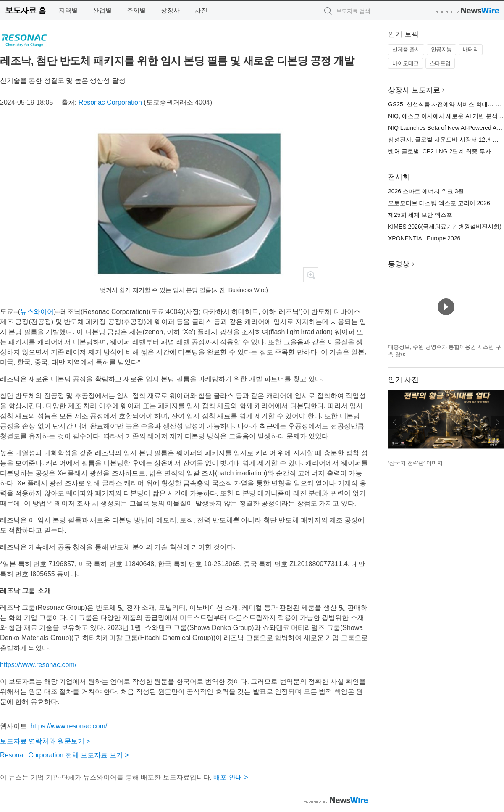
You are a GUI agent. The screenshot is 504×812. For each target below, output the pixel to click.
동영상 (399, 264)
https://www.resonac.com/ (38, 665)
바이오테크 (406, 63)
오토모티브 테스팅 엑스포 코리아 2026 (439, 203)
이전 (395, 422)
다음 (497, 422)
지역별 (68, 10)
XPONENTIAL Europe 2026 (424, 238)
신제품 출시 (406, 49)
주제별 (136, 10)
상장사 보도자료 (414, 90)
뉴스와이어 (37, 312)
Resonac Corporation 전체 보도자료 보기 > (64, 755)
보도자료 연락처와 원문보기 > (45, 741)
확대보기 (311, 275)
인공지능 (441, 49)
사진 (201, 10)
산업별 (102, 10)
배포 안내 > (231, 777)
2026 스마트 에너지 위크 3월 (426, 191)
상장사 (170, 10)
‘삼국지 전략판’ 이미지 (415, 463)
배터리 (471, 49)
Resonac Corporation (110, 102)
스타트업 (440, 63)
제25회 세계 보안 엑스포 (420, 215)
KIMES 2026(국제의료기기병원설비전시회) (445, 227)
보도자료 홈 (25, 10)
